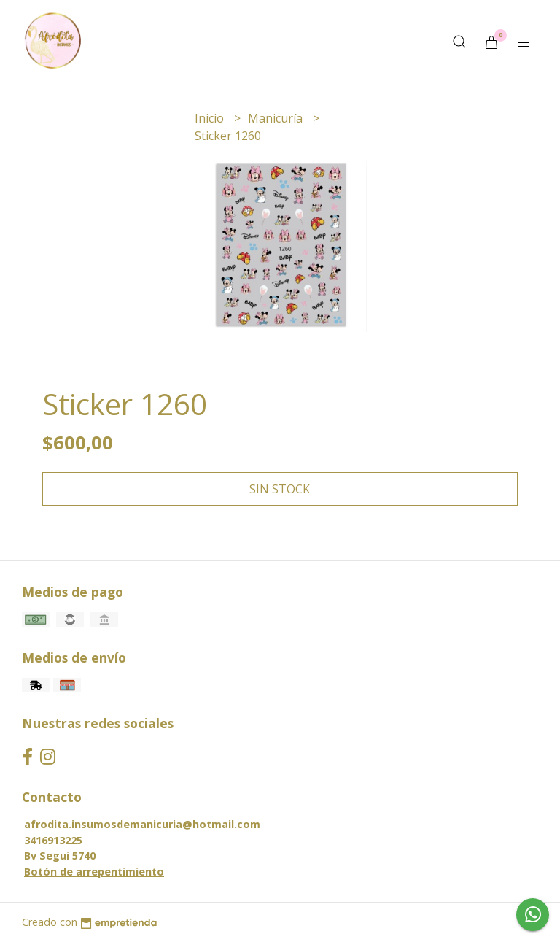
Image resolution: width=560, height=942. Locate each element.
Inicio (211, 118)
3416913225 (53, 840)
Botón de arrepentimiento (94, 872)
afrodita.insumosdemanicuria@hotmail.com (142, 824)
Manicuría (277, 118)
